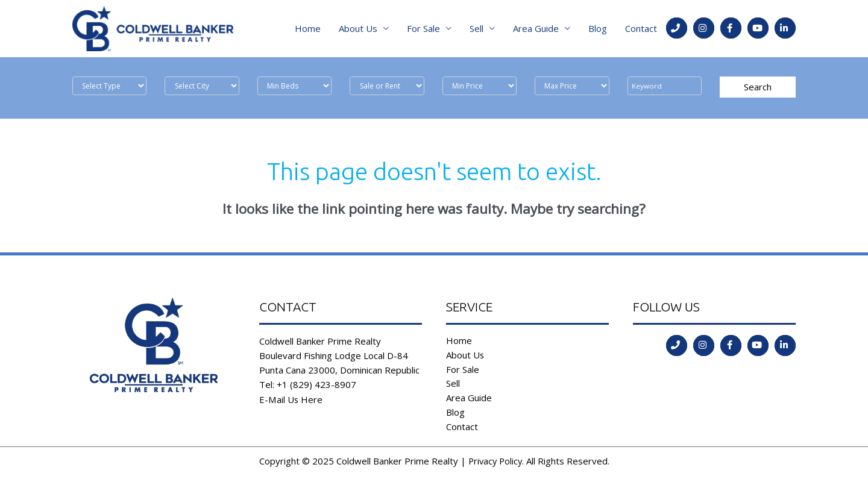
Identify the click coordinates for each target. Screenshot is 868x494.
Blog (598, 30)
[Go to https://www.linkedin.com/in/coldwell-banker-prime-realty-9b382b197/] (785, 30)
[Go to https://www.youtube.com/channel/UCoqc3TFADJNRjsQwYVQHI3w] (758, 30)
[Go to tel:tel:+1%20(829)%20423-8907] (677, 30)
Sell (476, 30)
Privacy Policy (495, 464)
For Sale (423, 30)
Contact (641, 30)
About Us (358, 30)
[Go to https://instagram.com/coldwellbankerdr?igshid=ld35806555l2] (704, 30)
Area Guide (536, 30)
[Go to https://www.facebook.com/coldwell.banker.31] (731, 30)
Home (308, 30)
